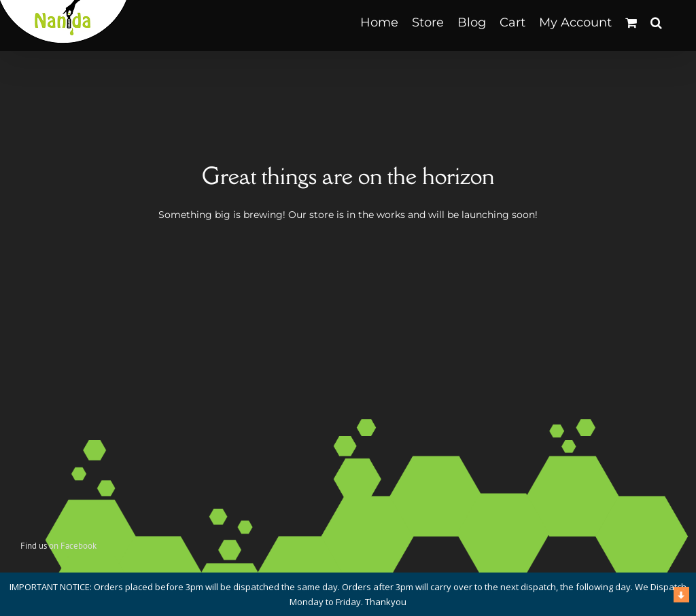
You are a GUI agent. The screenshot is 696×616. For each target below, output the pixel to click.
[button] (656, 22)
